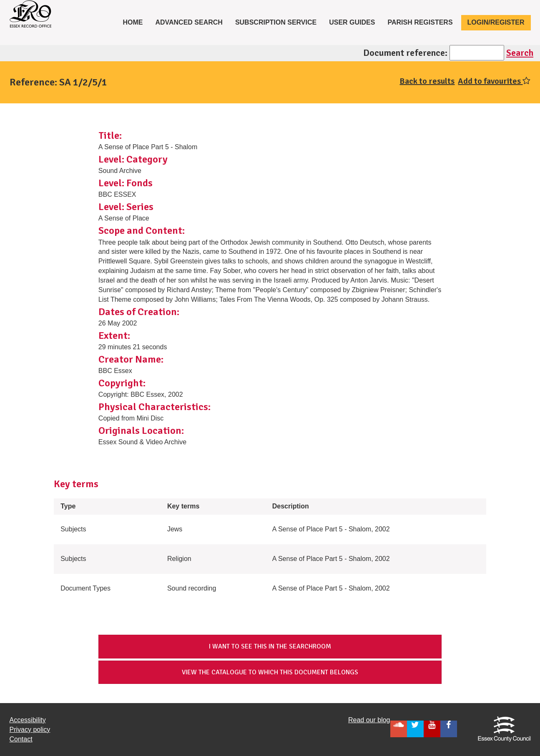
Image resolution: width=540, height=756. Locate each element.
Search (520, 53)
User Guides (352, 22)
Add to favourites (494, 81)
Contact (21, 739)
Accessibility (28, 720)
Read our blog (369, 720)
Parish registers (420, 22)
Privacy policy (30, 730)
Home (136, 22)
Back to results (427, 81)
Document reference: (405, 53)
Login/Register (496, 22)
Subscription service (276, 22)
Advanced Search (189, 22)
